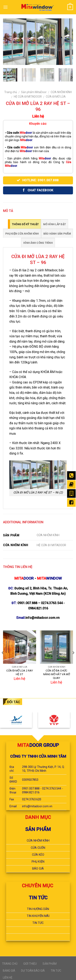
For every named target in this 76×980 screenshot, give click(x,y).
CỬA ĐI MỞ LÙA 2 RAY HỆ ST (20, 672)
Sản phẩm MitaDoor (34, 92)
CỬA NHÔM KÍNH (61, 92)
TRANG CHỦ (10, 964)
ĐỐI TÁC (14, 702)
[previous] (3, 661)
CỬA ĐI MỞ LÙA (56, 97)
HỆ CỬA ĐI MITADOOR (28, 97)
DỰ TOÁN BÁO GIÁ (33, 971)
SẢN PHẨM (50, 964)
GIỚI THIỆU (30, 964)
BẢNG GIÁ (9, 971)
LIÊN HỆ (8, 978)
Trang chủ (11, 92)
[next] (72, 77)
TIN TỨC (56, 971)
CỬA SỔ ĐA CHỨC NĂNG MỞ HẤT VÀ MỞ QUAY (57, 674)
